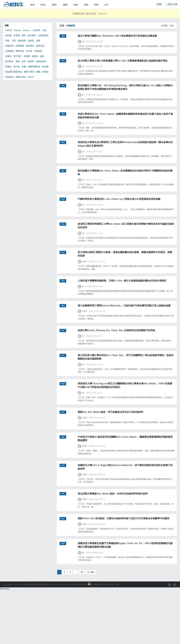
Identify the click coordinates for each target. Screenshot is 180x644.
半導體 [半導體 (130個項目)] (17, 35)
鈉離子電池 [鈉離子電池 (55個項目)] (29, 72)
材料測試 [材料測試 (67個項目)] (30, 46)
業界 (54, 5)
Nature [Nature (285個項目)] (17, 30)
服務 (65, 5)
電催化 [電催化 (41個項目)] (8, 56)
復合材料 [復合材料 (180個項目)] (32, 35)
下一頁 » (91, 626)
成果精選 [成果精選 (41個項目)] (22, 41)
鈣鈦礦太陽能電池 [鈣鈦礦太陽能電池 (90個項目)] (14, 72)
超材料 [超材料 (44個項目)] (31, 61)
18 (82, 626)
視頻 (76, 5)
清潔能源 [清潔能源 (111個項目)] (9, 51)
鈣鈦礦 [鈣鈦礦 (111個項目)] (45, 66)
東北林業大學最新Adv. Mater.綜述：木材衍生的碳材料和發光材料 (126, 540)
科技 (43, 5)
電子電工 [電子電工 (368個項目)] (18, 56)
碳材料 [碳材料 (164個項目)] (35, 56)
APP (107, 5)
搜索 (159, 4)
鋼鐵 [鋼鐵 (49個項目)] (38, 72)
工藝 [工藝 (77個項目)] (13, 41)
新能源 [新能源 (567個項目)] (31, 41)
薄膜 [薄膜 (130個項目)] (18, 61)
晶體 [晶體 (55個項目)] (38, 41)
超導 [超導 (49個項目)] (24, 61)
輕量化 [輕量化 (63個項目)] (8, 66)
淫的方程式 (5, 643)
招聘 (96, 5)
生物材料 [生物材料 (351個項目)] (38, 51)
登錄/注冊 (172, 4)
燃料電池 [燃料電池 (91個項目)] (20, 51)
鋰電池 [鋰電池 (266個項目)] (45, 72)
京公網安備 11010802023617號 (103, 638)
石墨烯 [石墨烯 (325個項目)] (27, 56)
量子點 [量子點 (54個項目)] (17, 66)
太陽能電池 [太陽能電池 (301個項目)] (43, 35)
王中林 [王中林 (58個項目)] (29, 51)
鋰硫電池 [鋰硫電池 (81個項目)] (9, 77)
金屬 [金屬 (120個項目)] (24, 66)
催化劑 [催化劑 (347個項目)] (8, 35)
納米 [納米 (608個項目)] (42, 56)
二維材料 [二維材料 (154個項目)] (36, 30)
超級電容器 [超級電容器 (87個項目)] (41, 61)
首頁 (32, 5)
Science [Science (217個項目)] (26, 30)
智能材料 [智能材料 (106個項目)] (9, 46)
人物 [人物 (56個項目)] (44, 30)
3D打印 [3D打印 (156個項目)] (9, 30)
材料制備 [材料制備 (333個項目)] (20, 46)
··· (76, 626)
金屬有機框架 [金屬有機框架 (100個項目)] (34, 66)
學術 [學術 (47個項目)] (7, 41)
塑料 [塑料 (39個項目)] (24, 35)
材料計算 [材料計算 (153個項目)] (40, 46)
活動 (86, 5)
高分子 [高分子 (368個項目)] (31, 77)
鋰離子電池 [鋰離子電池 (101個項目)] (21, 77)
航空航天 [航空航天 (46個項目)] (9, 61)
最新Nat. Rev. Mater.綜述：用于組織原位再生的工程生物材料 (124, 453)
